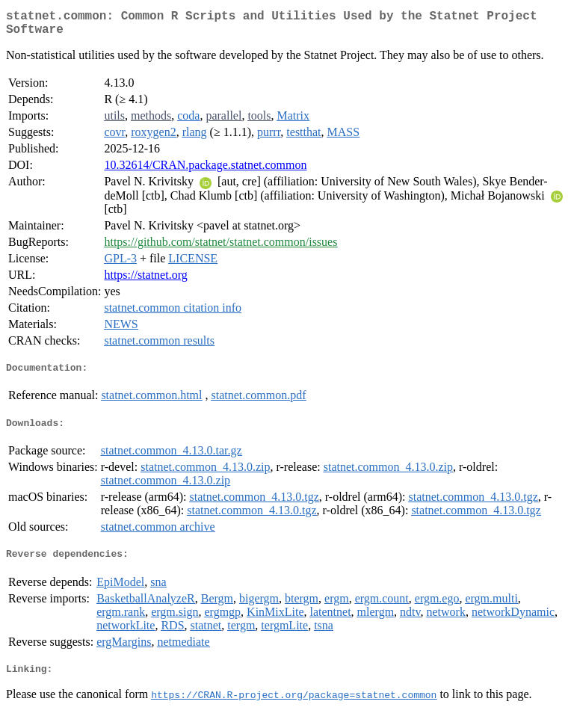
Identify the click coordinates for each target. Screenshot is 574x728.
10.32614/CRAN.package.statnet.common (205, 171)
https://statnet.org (145, 281)
